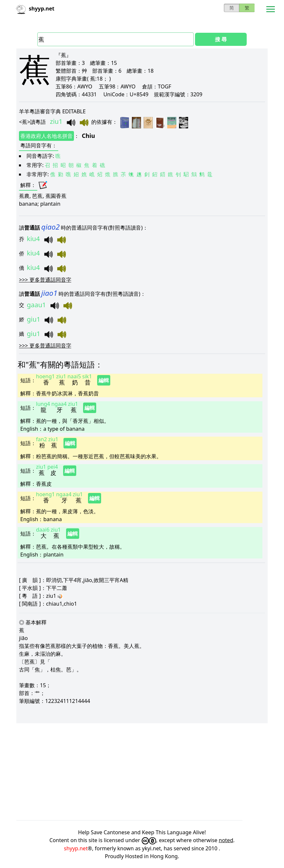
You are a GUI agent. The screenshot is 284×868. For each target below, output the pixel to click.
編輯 (104, 380)
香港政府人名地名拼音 (46, 136)
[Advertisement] (142, 772)
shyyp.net (76, 848)
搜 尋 (221, 39)
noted (226, 840)
